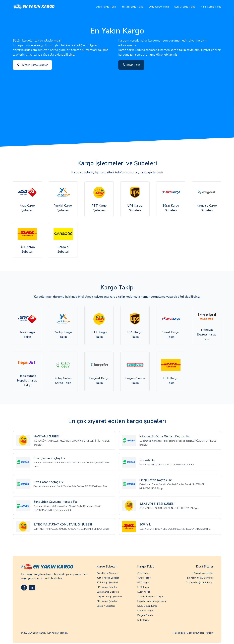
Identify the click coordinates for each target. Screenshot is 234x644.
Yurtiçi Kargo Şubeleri (108, 578)
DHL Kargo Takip (159, 7)
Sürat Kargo (144, 592)
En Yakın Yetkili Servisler (200, 578)
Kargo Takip (131, 65)
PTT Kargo (143, 582)
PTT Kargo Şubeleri (107, 582)
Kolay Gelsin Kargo (147, 606)
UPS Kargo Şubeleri (107, 587)
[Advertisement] (117, 95)
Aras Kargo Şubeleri (107, 573)
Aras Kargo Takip (106, 7)
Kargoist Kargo (145, 611)
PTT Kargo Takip (211, 7)
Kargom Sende (145, 615)
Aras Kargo (143, 573)
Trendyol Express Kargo (150, 597)
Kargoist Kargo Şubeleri (109, 597)
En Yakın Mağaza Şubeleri (199, 582)
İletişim (210, 633)
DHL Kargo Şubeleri (107, 601)
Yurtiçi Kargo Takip (133, 7)
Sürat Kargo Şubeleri (108, 592)
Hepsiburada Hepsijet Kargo (152, 601)
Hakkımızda (179, 633)
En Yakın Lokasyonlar (202, 573)
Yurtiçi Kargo (144, 578)
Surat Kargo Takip (185, 7)
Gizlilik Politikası (195, 633)
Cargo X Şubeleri (106, 606)
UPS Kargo (143, 587)
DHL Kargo (143, 620)
